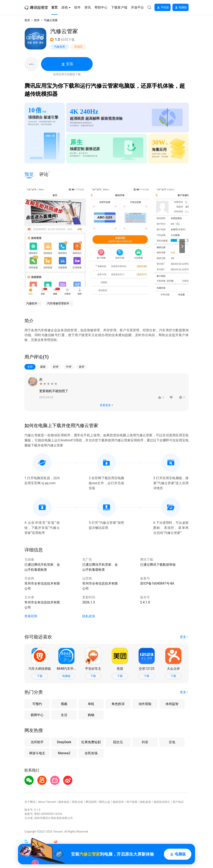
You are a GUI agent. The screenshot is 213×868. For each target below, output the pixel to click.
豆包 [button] (172, 742)
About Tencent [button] (47, 802)
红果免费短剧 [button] (91, 742)
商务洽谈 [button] (77, 802)
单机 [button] (91, 704)
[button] (36, 7)
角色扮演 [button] (118, 704)
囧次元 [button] (118, 742)
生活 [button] (64, 715)
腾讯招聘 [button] (91, 802)
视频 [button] (64, 704)
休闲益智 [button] (172, 704)
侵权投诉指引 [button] (162, 802)
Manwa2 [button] (64, 753)
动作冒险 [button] (145, 704)
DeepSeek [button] (64, 742)
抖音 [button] (145, 742)
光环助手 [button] (37, 742)
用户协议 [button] (178, 802)
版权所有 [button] (118, 802)
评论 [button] (44, 174)
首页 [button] (27, 20)
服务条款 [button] (64, 802)
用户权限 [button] (132, 802)
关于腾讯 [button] (30, 802)
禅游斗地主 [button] (37, 753)
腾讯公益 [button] (105, 802)
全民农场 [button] (91, 753)
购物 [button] (91, 715)
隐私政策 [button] (89, 616)
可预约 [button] (37, 704)
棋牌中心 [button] (37, 715)
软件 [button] (37, 20)
